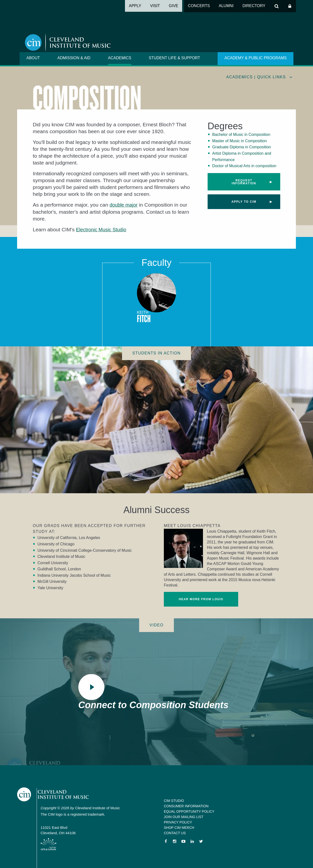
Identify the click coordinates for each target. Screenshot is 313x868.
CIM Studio (174, 801)
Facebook (166, 841)
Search (277, 6)
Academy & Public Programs (256, 58)
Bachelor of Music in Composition (241, 135)
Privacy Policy (178, 822)
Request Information (244, 182)
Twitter (201, 841)
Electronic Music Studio (103, 229)
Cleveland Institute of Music (58, 795)
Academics (120, 58)
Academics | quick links (256, 77)
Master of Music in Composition (240, 141)
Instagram (175, 841)
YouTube (183, 841)
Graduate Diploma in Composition (242, 147)
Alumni (226, 6)
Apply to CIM (244, 202)
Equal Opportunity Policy (189, 811)
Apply (135, 6)
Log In (290, 6)
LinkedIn (192, 841)
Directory (254, 6)
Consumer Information (186, 806)
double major (124, 205)
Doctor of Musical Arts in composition (244, 166)
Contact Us (175, 833)
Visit (155, 6)
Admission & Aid (74, 58)
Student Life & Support (174, 58)
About (33, 58)
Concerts (199, 6)
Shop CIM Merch (179, 828)
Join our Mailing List (184, 817)
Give (173, 6)
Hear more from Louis (201, 599)
